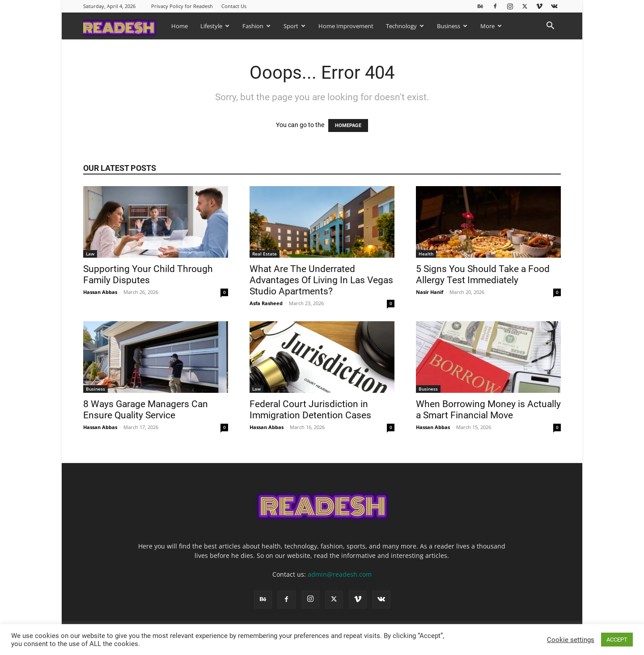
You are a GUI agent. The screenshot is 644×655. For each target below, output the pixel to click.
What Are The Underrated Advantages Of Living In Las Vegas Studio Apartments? (321, 280)
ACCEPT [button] (617, 640)
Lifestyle (215, 26)
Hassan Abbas (100, 292)
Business (452, 26)
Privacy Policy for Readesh (182, 6)
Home (180, 26)
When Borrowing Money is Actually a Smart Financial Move (488, 410)
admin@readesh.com (340, 574)
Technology (405, 26)
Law (90, 254)
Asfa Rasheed (266, 303)
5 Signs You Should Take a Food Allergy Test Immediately (483, 274)
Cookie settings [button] (571, 640)
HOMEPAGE (348, 125)
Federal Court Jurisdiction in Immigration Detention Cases (311, 410)
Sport (294, 26)
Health (426, 254)
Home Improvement (346, 26)
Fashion (256, 26)
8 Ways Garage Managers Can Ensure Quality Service (146, 410)
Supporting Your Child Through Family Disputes (148, 274)
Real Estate (265, 254)
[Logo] (124, 26)
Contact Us (234, 6)
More (491, 26)
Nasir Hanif (430, 292)
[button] (550, 27)
